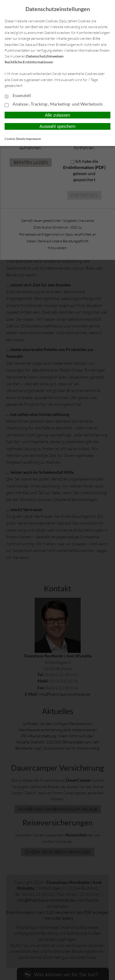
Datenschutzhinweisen (45, 56)
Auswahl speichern (58, 126)
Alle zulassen (57, 115)
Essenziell (18, 96)
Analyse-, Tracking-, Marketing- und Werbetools (54, 104)
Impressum (33, 139)
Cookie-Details (15, 139)
